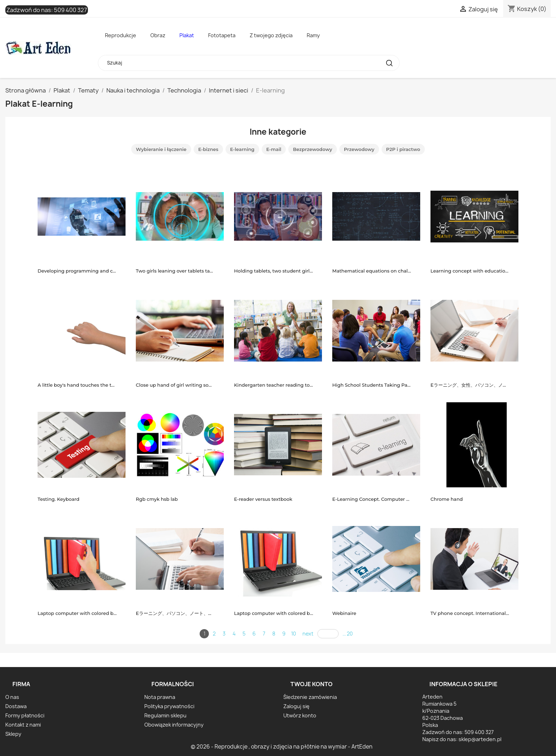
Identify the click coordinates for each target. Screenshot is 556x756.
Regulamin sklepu (165, 715)
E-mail (274, 149)
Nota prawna (160, 697)
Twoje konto (312, 684)
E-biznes (208, 149)
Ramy (313, 35)
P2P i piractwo (403, 149)
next (308, 634)
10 (294, 634)
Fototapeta (222, 35)
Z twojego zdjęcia (271, 35)
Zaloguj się (296, 706)
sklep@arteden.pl (480, 739)
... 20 (348, 634)
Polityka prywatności (169, 706)
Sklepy (13, 734)
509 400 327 (70, 10)
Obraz (158, 35)
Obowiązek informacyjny (174, 725)
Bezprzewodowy (313, 149)
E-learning (242, 149)
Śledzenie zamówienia (310, 697)
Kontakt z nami (23, 725)
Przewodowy (359, 149)
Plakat (187, 35)
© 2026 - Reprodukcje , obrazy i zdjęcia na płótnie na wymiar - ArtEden (282, 747)
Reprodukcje (121, 35)
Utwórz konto (300, 715)
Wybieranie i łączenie (161, 149)
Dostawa (16, 706)
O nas (12, 697)
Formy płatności (25, 715)
